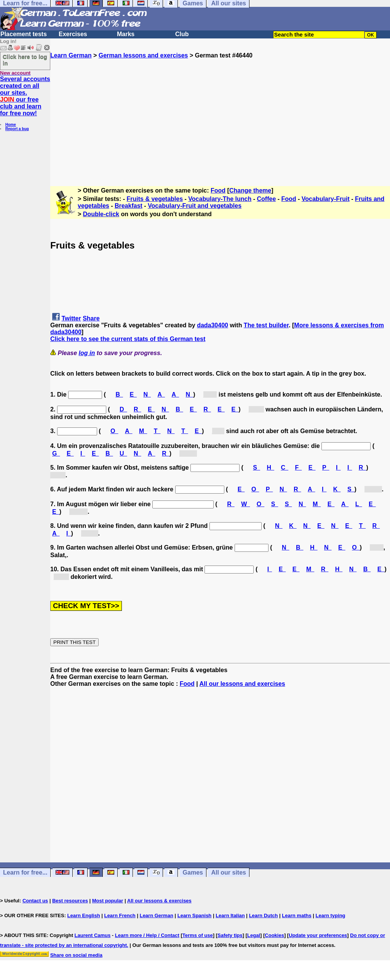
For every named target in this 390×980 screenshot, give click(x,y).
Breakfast (129, 206)
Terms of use (198, 935)
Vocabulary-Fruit (326, 199)
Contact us (35, 901)
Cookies (274, 935)
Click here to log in (25, 60)
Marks (126, 34)
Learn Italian (230, 915)
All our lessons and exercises (242, 684)
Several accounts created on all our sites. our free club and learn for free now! (25, 96)
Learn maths (296, 915)
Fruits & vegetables (155, 199)
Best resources (70, 901)
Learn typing (331, 915)
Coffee (267, 199)
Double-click (101, 214)
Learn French (120, 915)
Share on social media (76, 955)
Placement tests (24, 34)
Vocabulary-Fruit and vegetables (195, 206)
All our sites (229, 872)
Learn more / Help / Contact (147, 935)
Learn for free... (25, 872)
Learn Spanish (195, 915)
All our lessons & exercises (159, 901)
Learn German (71, 55)
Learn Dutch (264, 915)
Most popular (108, 901)
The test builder (266, 325)
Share (91, 318)
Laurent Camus (93, 935)
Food (218, 190)
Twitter (71, 318)
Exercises (73, 34)
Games (193, 872)
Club (182, 34)
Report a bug (17, 129)
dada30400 (213, 325)
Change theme (250, 190)
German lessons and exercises (143, 55)
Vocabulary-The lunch (220, 199)
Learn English (84, 915)
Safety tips (230, 935)
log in (87, 353)
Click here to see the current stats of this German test (128, 339)
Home (11, 125)
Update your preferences (318, 935)
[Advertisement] (220, 112)
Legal (254, 935)
